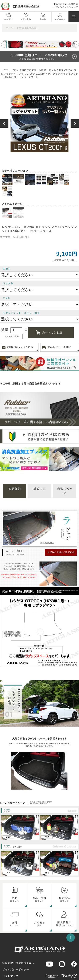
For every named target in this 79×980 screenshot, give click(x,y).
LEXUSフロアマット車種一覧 (35, 70)
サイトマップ (10, 976)
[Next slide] (76, 44)
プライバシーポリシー (16, 969)
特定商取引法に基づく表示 (18, 963)
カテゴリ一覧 (8, 70)
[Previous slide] (4, 44)
